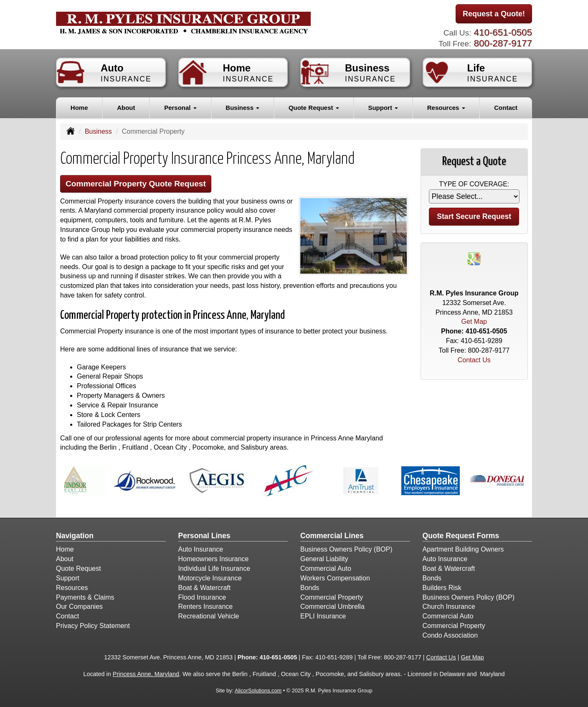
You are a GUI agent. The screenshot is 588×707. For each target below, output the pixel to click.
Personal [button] (180, 108)
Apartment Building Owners (463, 549)
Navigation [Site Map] (75, 536)
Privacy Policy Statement (93, 626)
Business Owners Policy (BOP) (346, 549)
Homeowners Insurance (214, 559)
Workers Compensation (335, 578)
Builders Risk (442, 588)
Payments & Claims (85, 597)
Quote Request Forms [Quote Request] (461, 536)
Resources (72, 588)
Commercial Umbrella (332, 607)
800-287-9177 (503, 43)
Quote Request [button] (314, 108)
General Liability (324, 559)
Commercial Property (332, 597)
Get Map (474, 322)
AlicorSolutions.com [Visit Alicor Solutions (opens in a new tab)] (258, 690)
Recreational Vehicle (209, 616)
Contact (506, 108)
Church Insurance (449, 607)
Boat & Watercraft (205, 588)
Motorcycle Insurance (210, 578)
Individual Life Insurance (214, 568)
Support (68, 578)
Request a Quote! (494, 14)
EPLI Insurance (323, 616)
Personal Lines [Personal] (204, 536)
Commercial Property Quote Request (136, 184)
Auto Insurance (201, 549)
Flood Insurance (202, 597)
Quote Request (79, 568)
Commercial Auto (326, 568)
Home (79, 108)
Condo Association (450, 635)
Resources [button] (446, 108)
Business (98, 131)
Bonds (310, 588)
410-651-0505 (503, 32)
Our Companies (79, 607)
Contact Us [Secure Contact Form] (474, 360)
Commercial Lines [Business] (332, 536)
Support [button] (383, 108)
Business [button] (242, 108)
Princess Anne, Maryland (146, 674)
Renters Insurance (206, 607)
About (126, 108)
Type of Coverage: (474, 184)
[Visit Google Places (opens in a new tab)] (474, 258)
